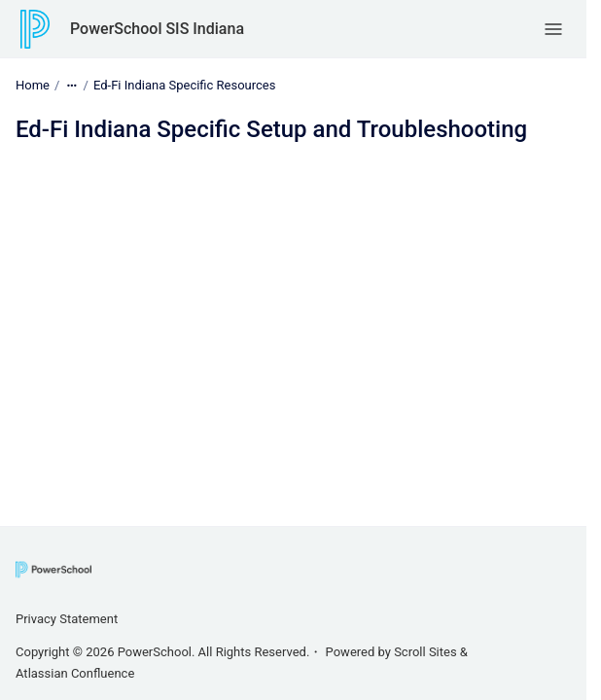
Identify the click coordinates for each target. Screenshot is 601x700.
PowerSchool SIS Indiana (157, 29)
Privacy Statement (67, 619)
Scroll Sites (425, 652)
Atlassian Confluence (75, 673)
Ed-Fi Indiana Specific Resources (185, 85)
